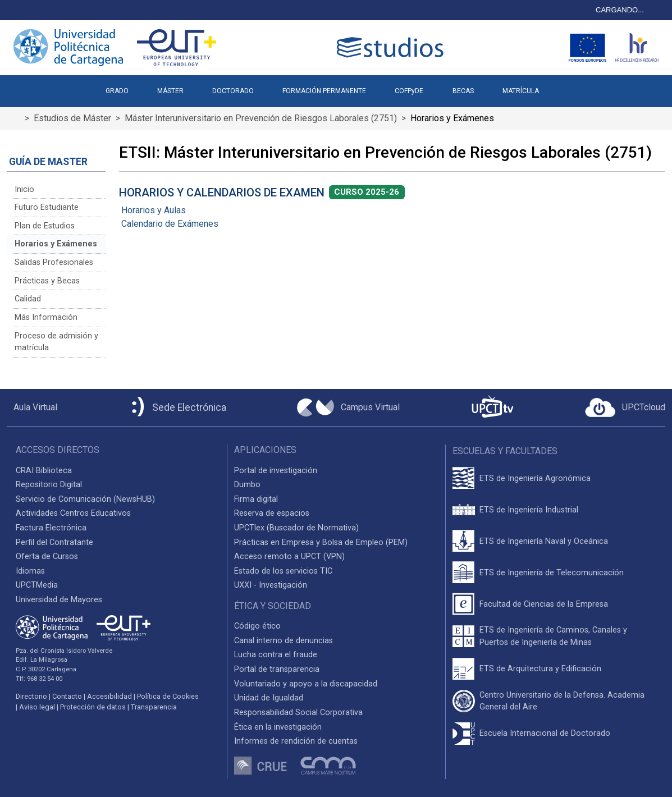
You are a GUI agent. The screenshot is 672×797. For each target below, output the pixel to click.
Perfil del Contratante (54, 542)
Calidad (28, 299)
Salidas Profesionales (54, 262)
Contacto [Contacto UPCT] (67, 696)
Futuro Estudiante (47, 207)
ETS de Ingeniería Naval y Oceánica (544, 541)
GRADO (117, 91)
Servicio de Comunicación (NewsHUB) (85, 499)
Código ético (257, 626)
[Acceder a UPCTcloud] (625, 407)
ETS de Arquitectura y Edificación (540, 669)
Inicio (24, 189)
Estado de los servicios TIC (283, 571)
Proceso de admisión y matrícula (56, 342)
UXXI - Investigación (271, 585)
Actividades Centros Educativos (73, 513)
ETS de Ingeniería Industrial (529, 510)
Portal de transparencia (277, 669)
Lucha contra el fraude (276, 655)
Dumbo (247, 485)
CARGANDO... (620, 10)
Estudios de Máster (72, 118)
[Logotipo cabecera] (392, 47)
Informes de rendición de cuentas (296, 741)
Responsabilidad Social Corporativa (298, 713)
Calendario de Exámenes (170, 224)
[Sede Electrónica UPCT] (177, 408)
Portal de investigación (276, 471)
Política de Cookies (168, 696)
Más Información (46, 317)
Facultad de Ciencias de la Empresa (544, 604)
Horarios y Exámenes (56, 244)
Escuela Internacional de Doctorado (545, 733)
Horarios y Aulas (154, 210)
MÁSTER (170, 91)
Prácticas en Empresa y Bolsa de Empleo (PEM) (321, 542)
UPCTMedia (37, 585)
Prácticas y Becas (47, 281)
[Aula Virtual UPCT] (32, 407)
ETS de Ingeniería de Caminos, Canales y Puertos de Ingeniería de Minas (553, 636)
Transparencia (154, 707)
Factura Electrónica (51, 528)
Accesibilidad (109, 696)
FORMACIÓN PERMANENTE (324, 91)
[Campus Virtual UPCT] (348, 407)
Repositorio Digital (49, 485)
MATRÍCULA (521, 91)
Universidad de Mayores (59, 600)
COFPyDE (409, 91)
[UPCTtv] (492, 408)
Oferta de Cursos (47, 556)
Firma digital (256, 499)
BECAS (463, 91)
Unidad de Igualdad (269, 698)
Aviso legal (37, 707)
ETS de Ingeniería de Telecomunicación (552, 573)
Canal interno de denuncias (284, 641)
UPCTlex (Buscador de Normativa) (296, 528)
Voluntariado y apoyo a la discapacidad (306, 684)
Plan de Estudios (45, 226)
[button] (567, 86)
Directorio (31, 696)
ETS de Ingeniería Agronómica (535, 478)
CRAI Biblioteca (44, 471)
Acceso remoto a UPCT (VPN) (289, 556)
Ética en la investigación (278, 727)
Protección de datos (93, 707)
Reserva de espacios (272, 513)
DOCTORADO (233, 91)
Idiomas (30, 571)
